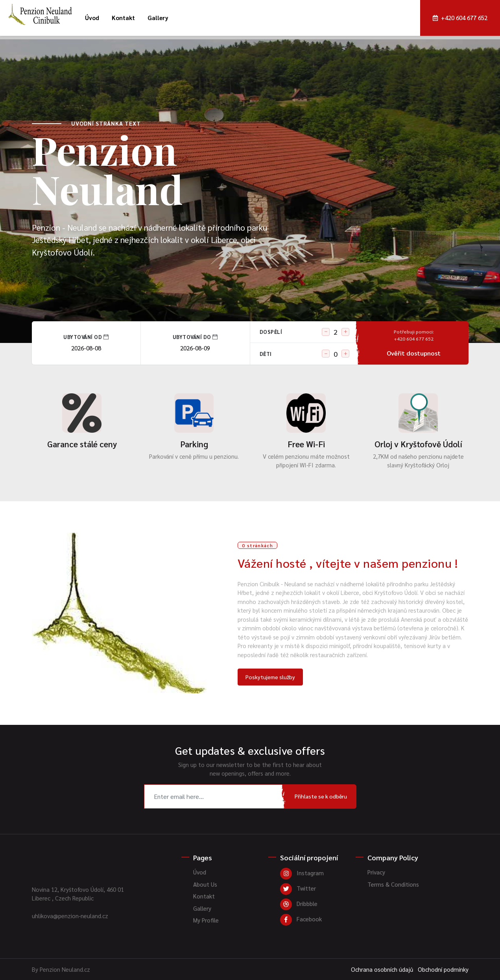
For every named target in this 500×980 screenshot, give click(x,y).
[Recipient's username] (215, 797)
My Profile (206, 920)
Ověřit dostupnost (414, 343)
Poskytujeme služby (270, 677)
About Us (205, 884)
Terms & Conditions (393, 884)
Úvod (92, 18)
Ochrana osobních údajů (382, 969)
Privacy (376, 872)
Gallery (158, 18)
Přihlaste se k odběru (321, 796)
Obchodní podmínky (443, 969)
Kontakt (123, 18)
